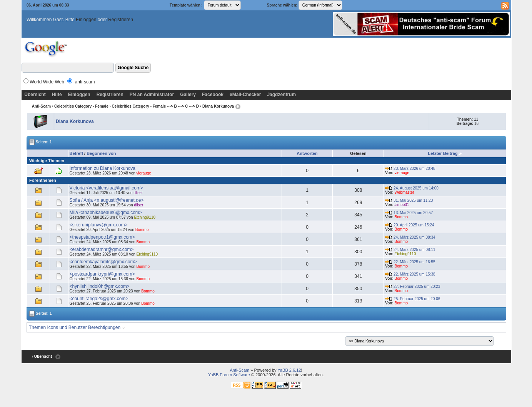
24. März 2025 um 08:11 (410, 250)
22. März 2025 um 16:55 (410, 262)
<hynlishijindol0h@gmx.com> (100, 286)
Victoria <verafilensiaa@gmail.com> (106, 188)
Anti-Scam (41, 106)
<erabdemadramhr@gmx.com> (102, 249)
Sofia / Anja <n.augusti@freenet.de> (107, 200)
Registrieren (121, 20)
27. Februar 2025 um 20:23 (413, 287)
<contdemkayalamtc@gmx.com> (103, 262)
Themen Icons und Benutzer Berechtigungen (77, 327)
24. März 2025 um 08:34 (410, 237)
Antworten (307, 153)
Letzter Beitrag (443, 153)
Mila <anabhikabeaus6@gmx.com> (106, 213)
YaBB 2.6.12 (289, 370)
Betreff (76, 153)
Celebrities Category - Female (81, 106)
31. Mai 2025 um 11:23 (409, 200)
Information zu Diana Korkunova (103, 168)
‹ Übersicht (42, 356)
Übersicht (35, 95)
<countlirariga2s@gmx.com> (99, 299)
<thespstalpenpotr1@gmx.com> (102, 237)
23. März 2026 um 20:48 (410, 169)
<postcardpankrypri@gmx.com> (102, 274)
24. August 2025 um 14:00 (412, 188)
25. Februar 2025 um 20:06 (413, 299)
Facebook (213, 95)
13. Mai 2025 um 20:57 (409, 213)
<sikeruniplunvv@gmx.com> (99, 225)
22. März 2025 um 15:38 (410, 274)
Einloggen (86, 20)
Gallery (188, 95)
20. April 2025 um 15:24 (409, 225)
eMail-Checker (245, 95)
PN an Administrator (152, 95)
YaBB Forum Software (229, 375)
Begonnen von (101, 153)
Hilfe (57, 95)
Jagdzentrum (281, 95)
